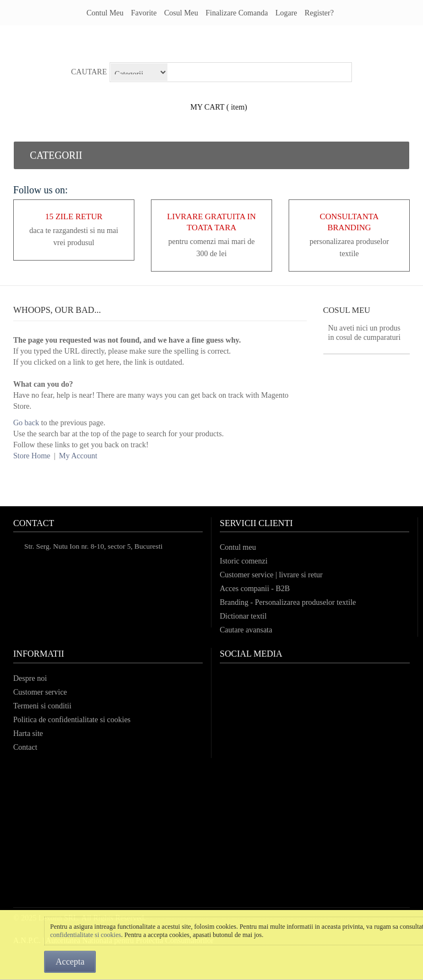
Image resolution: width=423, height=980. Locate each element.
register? (319, 13)
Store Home (32, 456)
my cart (208, 107)
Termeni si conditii (42, 706)
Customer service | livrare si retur (271, 575)
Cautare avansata (246, 630)
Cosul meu (181, 13)
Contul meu (105, 13)
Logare (286, 13)
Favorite (144, 13)
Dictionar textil (243, 616)
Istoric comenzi (244, 561)
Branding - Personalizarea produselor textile (288, 602)
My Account (78, 456)
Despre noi (30, 678)
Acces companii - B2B (255, 589)
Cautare (89, 72)
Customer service (40, 692)
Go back (26, 423)
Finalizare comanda (237, 13)
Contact (25, 747)
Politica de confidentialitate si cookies (72, 720)
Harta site (28, 733)
